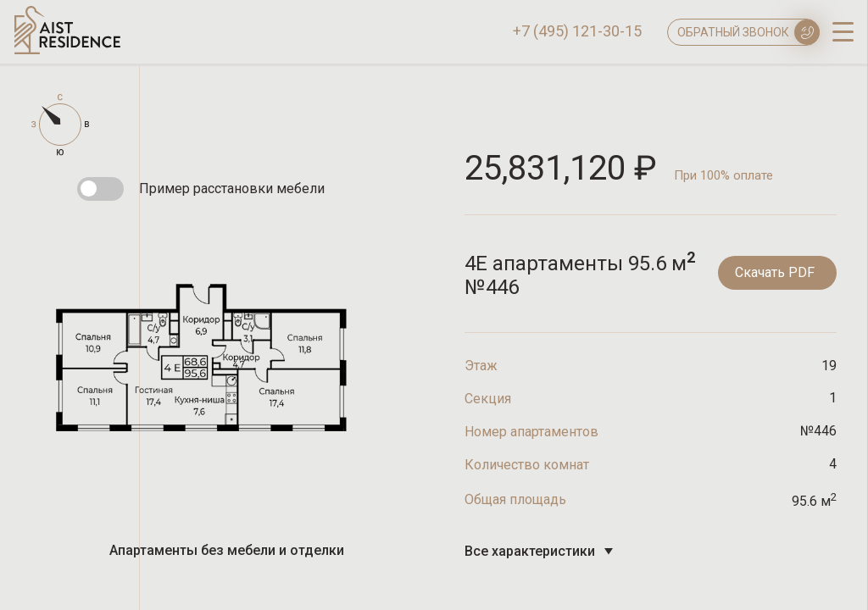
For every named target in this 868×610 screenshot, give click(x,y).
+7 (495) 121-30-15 (577, 31)
